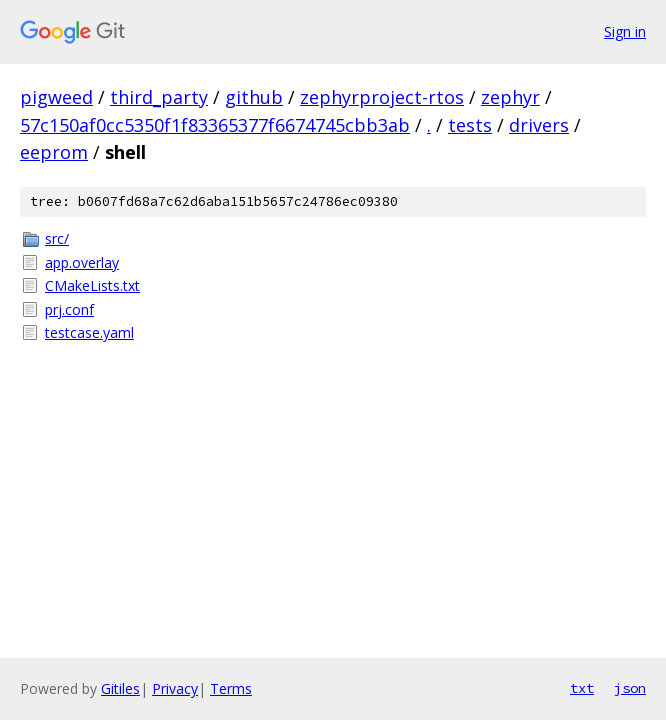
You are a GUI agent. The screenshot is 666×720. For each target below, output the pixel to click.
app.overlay (82, 262)
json (630, 688)
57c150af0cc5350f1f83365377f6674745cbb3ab (215, 125)
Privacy (175, 688)
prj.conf (69, 309)
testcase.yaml (89, 332)
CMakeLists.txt (92, 285)
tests (470, 125)
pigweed (56, 97)
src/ (57, 238)
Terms (231, 688)
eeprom (54, 152)
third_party (159, 97)
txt (582, 688)
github (254, 97)
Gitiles (120, 688)
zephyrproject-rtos (382, 97)
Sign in (625, 31)
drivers (539, 125)
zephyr (510, 97)
